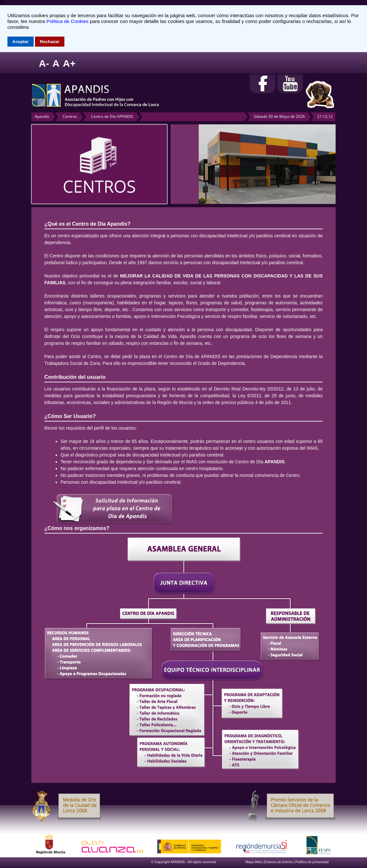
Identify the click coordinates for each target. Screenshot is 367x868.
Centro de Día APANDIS (112, 116)
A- (44, 63)
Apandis (42, 116)
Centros (70, 116)
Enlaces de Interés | (280, 862)
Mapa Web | (255, 862)
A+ (69, 63)
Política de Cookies (68, 21)
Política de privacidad (312, 862)
